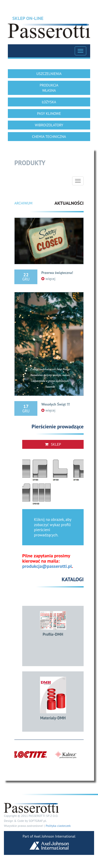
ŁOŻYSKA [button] (49, 102)
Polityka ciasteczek (58, 826)
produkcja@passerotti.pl (47, 566)
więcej (48, 279)
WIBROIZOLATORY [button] (49, 125)
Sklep (53, 444)
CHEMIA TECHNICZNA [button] (49, 137)
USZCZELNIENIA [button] (49, 74)
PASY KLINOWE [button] (49, 114)
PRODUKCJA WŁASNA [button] (49, 88)
